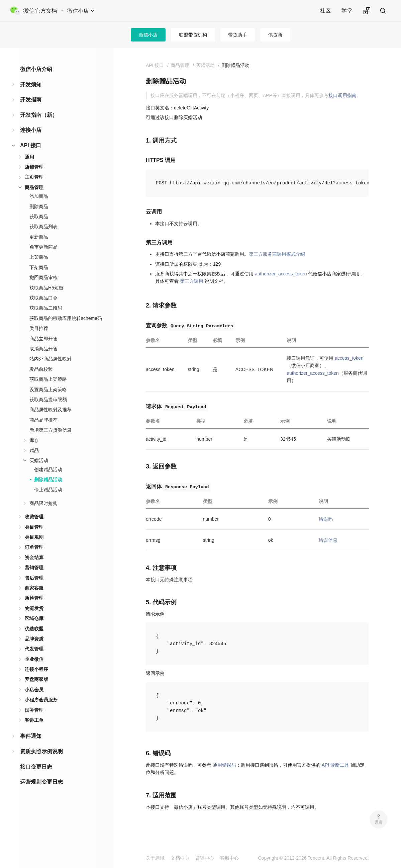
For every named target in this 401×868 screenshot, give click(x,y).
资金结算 (34, 557)
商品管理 (34, 187)
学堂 (347, 11)
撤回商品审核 (43, 277)
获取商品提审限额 (48, 400)
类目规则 (34, 537)
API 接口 (31, 145)
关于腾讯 (155, 858)
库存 (34, 440)
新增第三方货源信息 (51, 430)
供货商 (275, 35)
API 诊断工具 (335, 765)
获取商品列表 (43, 227)
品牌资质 (34, 639)
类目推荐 (39, 328)
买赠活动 (39, 460)
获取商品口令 (43, 298)
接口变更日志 (36, 767)
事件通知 (31, 736)
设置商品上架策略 (48, 389)
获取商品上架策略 (48, 379)
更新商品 (39, 237)
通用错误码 (224, 765)
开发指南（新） (39, 115)
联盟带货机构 (193, 35)
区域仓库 (34, 618)
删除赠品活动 (48, 480)
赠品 (34, 450)
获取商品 (39, 216)
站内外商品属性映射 (51, 359)
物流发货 (34, 608)
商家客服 (34, 588)
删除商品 (39, 206)
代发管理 (34, 649)
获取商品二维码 (46, 308)
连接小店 (31, 130)
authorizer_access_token (281, 274)
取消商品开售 (43, 349)
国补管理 (34, 710)
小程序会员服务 (41, 700)
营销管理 (34, 568)
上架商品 (39, 257)
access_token (349, 358)
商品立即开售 (43, 339)
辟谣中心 (205, 858)
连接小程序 (36, 669)
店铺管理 (34, 167)
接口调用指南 (342, 95)
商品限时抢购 (43, 503)
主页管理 (34, 177)
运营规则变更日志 (41, 782)
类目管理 (34, 527)
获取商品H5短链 (46, 288)
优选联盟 (34, 629)
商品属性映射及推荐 (51, 410)
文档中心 (180, 858)
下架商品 (39, 267)
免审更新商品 (43, 247)
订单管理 (34, 547)
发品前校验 (41, 369)
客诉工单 (34, 720)
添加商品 (39, 196)
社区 (325, 11)
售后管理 (34, 578)
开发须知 (31, 84)
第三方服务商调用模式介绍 (277, 254)
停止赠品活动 (48, 490)
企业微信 (34, 659)
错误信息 (328, 540)
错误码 (326, 519)
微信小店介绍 (36, 69)
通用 (29, 157)
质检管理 (34, 598)
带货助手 (237, 35)
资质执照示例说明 (41, 751)
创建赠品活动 (48, 469)
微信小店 (148, 35)
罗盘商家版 (36, 679)
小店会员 (34, 690)
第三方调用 (192, 281)
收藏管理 (34, 517)
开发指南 (31, 100)
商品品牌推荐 (43, 420)
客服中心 (229, 858)
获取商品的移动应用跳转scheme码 (66, 318)
